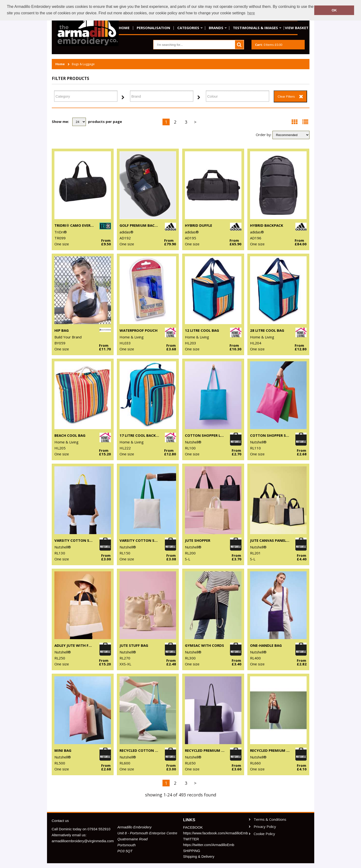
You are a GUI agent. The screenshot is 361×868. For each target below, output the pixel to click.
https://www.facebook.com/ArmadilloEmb (213, 833)
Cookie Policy (264, 834)
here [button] (251, 13)
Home (124, 28)
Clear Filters (286, 97)
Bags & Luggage (83, 64)
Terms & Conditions (270, 819)
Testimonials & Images (255, 28)
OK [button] (334, 10)
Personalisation (153, 28)
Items (269, 45)
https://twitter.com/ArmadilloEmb (209, 845)
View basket (297, 28)
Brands (216, 28)
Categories (188, 28)
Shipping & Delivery (199, 856)
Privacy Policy (265, 827)
